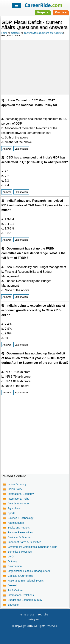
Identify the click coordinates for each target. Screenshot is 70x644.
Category (16, 33)
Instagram (34, 619)
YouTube (43, 615)
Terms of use (27, 615)
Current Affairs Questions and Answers (43, 33)
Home (4, 33)
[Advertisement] (35, 67)
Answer (7, 149)
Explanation (21, 149)
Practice (61, 12)
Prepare (43, 12)
